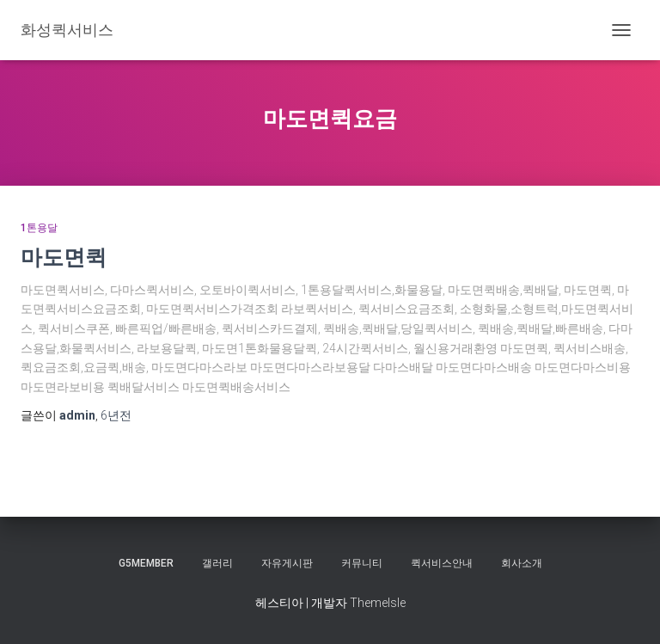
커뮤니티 (362, 563)
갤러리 (217, 563)
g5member (146, 563)
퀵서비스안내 (442, 563)
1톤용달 (39, 228)
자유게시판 (287, 563)
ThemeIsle (378, 603)
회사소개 (522, 563)
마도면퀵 (64, 257)
